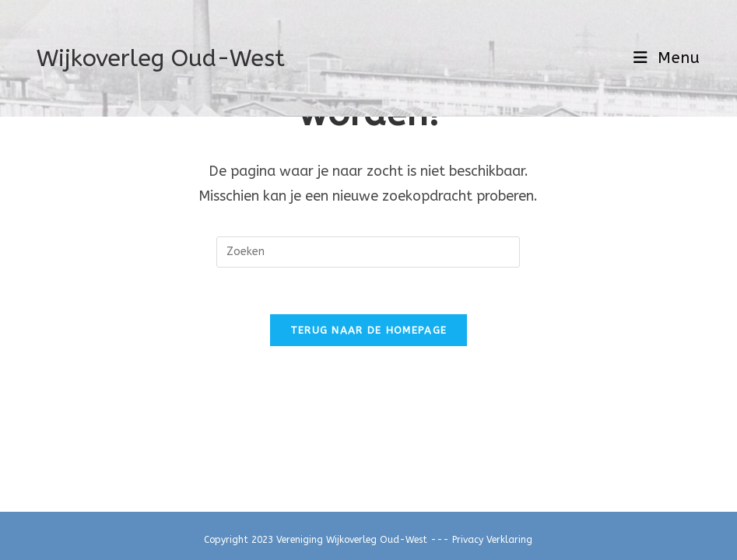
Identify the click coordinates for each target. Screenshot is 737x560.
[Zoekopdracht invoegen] (368, 252)
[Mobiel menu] (667, 58)
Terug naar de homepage (369, 330)
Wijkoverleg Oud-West (161, 58)
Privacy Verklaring (492, 540)
